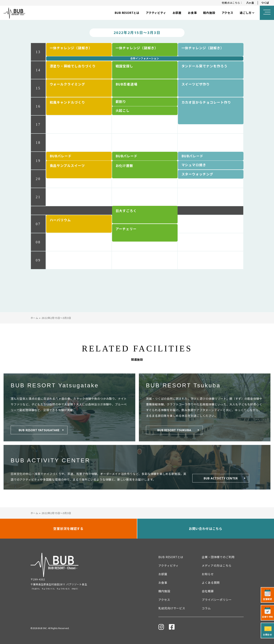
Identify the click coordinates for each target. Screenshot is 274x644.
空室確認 (267, 599)
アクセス (227, 13)
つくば (265, 3)
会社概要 (208, 591)
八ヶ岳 (250, 3)
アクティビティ (156, 13)
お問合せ (267, 635)
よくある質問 (211, 583)
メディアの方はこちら (217, 566)
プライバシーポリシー (217, 600)
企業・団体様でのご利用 (218, 557)
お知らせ (208, 574)
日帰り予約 (268, 617)
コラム (206, 608)
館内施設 (209, 13)
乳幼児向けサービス (172, 608)
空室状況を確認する (68, 529)
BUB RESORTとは (127, 13)
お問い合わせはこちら (206, 529)
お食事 (192, 13)
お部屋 (177, 13)
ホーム (34, 318)
